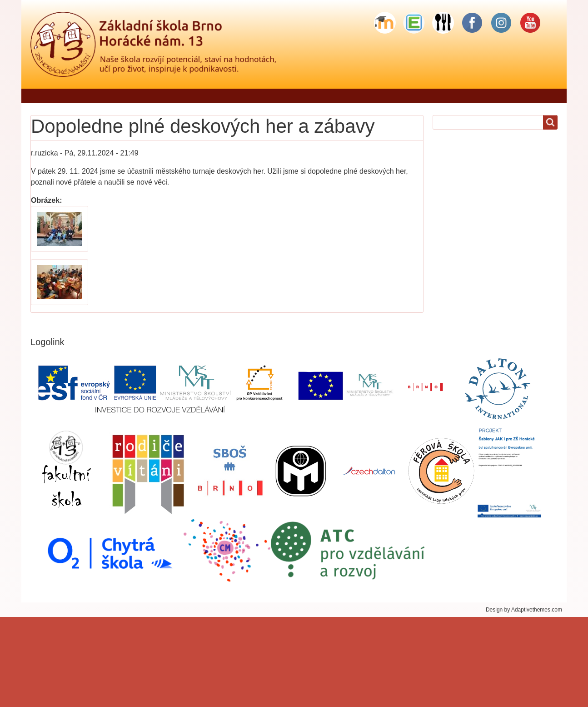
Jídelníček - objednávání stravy (177, 96)
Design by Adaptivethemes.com (524, 610)
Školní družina (388, 96)
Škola (254, 96)
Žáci (339, 96)
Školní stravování (457, 96)
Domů (45, 96)
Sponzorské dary (530, 96)
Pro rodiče (298, 96)
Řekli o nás (91, 96)
